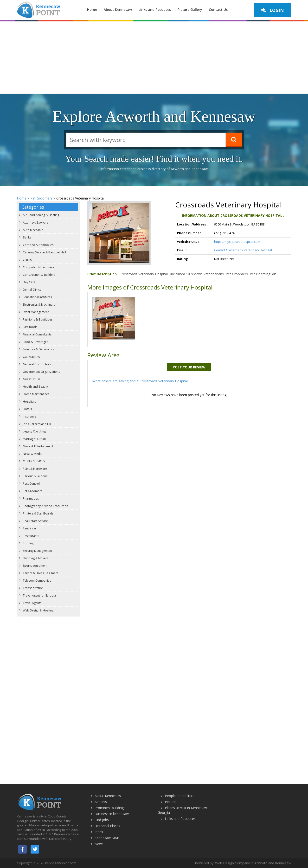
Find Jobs (102, 820)
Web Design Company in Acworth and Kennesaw (253, 863)
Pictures (171, 802)
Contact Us (218, 10)
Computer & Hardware (38, 267)
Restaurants (31, 536)
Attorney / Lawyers (35, 222)
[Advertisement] (154, 58)
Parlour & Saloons (35, 476)
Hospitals (29, 402)
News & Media (32, 454)
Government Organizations (41, 372)
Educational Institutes (37, 297)
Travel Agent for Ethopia (39, 595)
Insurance (29, 416)
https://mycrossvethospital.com (237, 242)
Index (99, 832)
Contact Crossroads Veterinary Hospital (243, 250)
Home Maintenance (36, 394)
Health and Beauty (35, 387)
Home (92, 10)
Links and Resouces (155, 10)
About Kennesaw (118, 10)
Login (273, 10)
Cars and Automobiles (38, 245)
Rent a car (29, 528)
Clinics (27, 260)
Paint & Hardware (35, 469)
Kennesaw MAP (107, 838)
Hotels (27, 409)
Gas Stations (31, 357)
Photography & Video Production (45, 506)
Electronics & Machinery (39, 305)
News (99, 844)
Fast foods (30, 327)
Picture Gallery (190, 10)
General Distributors (36, 364)
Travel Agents (32, 603)
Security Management (37, 551)
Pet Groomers (41, 198)
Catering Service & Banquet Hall (44, 252)
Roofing (28, 543)
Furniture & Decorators (38, 349)
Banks (27, 237)
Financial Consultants (37, 334)
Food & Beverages (35, 342)
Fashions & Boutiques (37, 319)
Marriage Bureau (34, 439)
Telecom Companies (37, 581)
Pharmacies (30, 498)
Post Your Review (189, 367)
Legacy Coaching (34, 431)
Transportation (33, 588)
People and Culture (180, 796)
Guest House (31, 379)
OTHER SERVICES (33, 461)
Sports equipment (35, 566)
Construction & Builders (39, 275)
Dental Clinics (32, 290)
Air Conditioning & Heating (41, 215)
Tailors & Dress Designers (40, 573)
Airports (101, 802)
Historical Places (107, 826)
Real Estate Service (35, 521)
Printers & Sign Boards (38, 513)
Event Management (35, 312)
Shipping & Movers (35, 558)
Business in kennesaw (112, 814)
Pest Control (31, 484)
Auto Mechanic (32, 230)
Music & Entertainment (38, 446)
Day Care (29, 282)
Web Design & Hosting (38, 610)
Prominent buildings (110, 808)
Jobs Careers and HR (37, 424)
